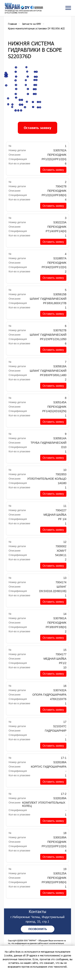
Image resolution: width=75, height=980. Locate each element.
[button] (37, 135)
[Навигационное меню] (68, 8)
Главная (12, 24)
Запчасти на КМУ (31, 24)
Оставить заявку (53, 177)
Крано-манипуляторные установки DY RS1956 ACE (36, 28)
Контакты (41, 918)
